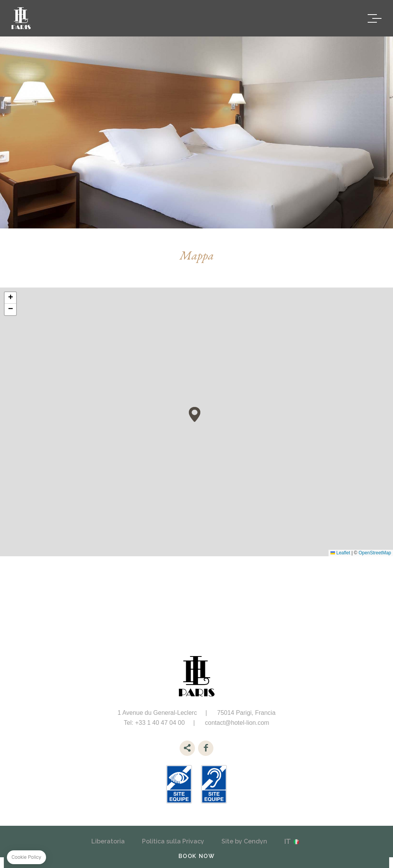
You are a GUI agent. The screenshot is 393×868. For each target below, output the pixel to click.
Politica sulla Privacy (173, 841)
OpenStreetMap (375, 553)
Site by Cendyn (244, 841)
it (288, 841)
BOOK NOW (197, 856)
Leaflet (340, 553)
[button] (195, 414)
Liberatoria (108, 841)
